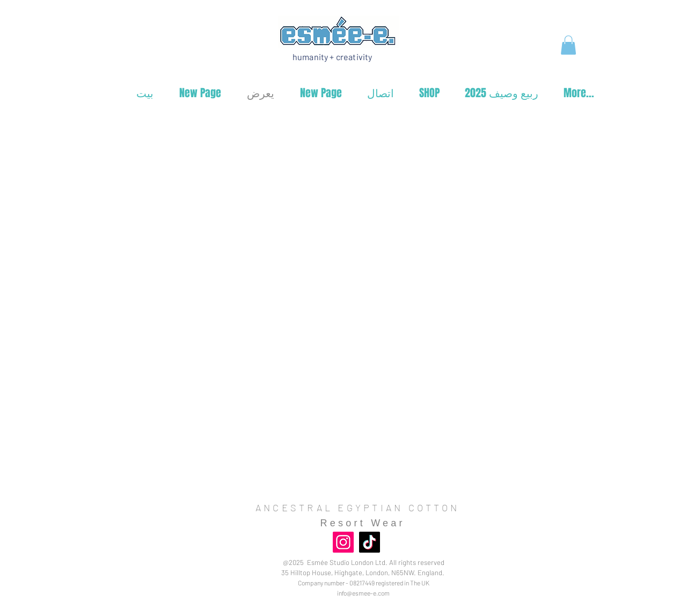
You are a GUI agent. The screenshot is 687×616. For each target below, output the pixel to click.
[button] (568, 45)
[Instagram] (343, 542)
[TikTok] (370, 542)
